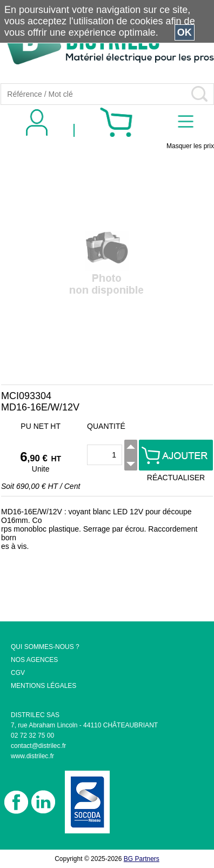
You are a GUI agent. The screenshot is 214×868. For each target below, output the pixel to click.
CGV (18, 673)
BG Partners (142, 859)
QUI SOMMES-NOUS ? (45, 647)
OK (185, 32)
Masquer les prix (190, 146)
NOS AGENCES (34, 660)
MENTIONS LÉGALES (44, 686)
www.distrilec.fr (32, 756)
